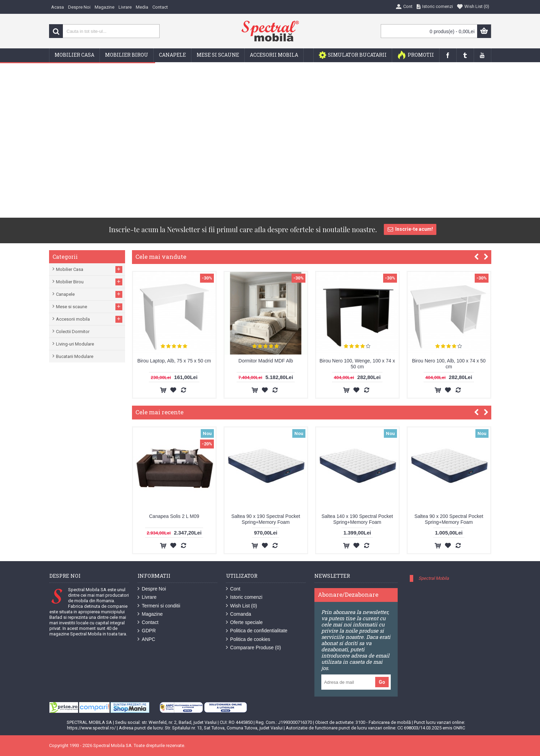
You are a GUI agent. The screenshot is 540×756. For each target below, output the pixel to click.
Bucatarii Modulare (75, 356)
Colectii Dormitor (73, 332)
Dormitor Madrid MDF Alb (266, 361)
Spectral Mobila (434, 578)
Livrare (147, 597)
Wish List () (241, 606)
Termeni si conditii (159, 606)
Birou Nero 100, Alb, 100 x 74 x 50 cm (449, 364)
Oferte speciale (244, 622)
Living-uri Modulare (75, 344)
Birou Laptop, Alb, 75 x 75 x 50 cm (174, 361)
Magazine (150, 614)
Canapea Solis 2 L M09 (174, 516)
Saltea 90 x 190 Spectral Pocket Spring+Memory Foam (266, 519)
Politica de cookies (248, 639)
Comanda (239, 614)
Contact (148, 622)
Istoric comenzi (244, 597)
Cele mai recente (159, 412)
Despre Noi (152, 589)
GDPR (146, 631)
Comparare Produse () (253, 648)
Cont (233, 589)
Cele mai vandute (161, 257)
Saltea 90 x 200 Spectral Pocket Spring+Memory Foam (449, 519)
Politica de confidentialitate (257, 631)
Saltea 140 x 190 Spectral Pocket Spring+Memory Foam (357, 519)
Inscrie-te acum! (410, 229)
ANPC (146, 639)
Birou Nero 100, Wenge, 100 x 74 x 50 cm (357, 364)
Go (382, 682)
